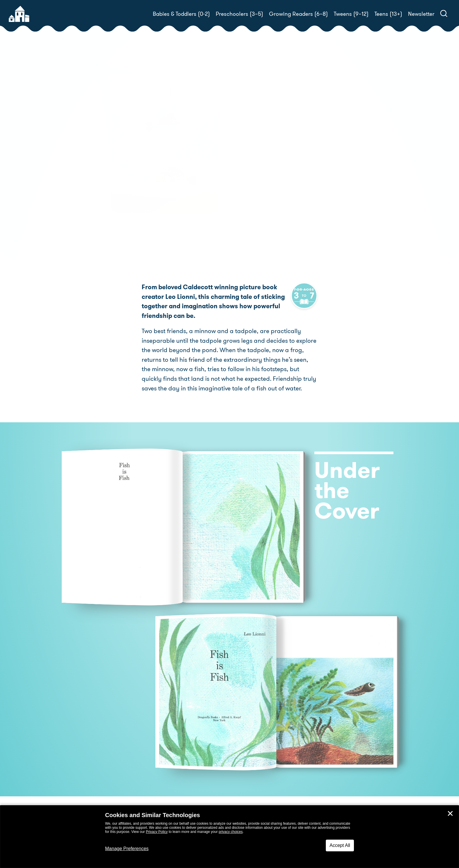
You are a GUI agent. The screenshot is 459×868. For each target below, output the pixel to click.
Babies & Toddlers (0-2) (181, 14)
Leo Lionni (267, 152)
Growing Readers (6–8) (298, 14)
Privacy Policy (157, 832)
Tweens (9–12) (351, 14)
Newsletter (421, 14)
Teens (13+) (388, 14)
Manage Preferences (127, 849)
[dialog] (229, 837)
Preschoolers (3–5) (239, 14)
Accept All (340, 845)
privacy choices (231, 832)
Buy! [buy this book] (248, 172)
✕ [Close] (450, 814)
